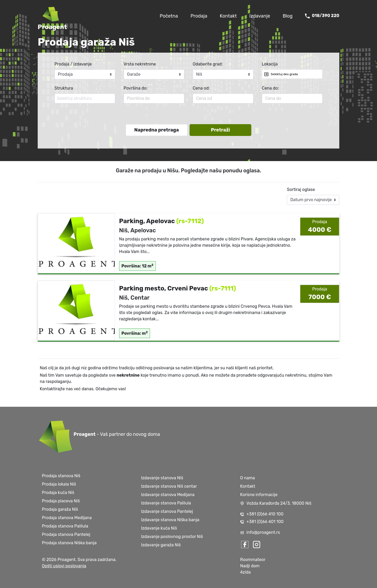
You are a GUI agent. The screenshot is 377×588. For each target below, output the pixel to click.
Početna (169, 16)
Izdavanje (260, 16)
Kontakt (228, 16)
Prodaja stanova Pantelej (66, 534)
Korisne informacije (259, 495)
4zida (245, 572)
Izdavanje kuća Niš (159, 528)
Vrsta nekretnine (140, 64)
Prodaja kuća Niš (58, 493)
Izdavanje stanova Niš (162, 478)
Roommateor (253, 560)
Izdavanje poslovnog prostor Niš (172, 537)
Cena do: (270, 88)
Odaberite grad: (208, 64)
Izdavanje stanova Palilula (166, 503)
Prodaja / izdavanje (73, 64)
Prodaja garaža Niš (60, 509)
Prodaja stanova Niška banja (69, 543)
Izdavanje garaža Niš (161, 545)
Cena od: (201, 88)
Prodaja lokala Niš (59, 484)
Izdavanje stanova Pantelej (167, 511)
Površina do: (135, 88)
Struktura (64, 88)
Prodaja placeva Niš (61, 501)
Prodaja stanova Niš (61, 476)
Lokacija (270, 64)
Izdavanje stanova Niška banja (170, 520)
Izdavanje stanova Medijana (168, 495)
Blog (288, 16)
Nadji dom (250, 566)
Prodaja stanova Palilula (65, 526)
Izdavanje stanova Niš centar (169, 486)
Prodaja (199, 16)
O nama (247, 478)
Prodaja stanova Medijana (67, 518)
